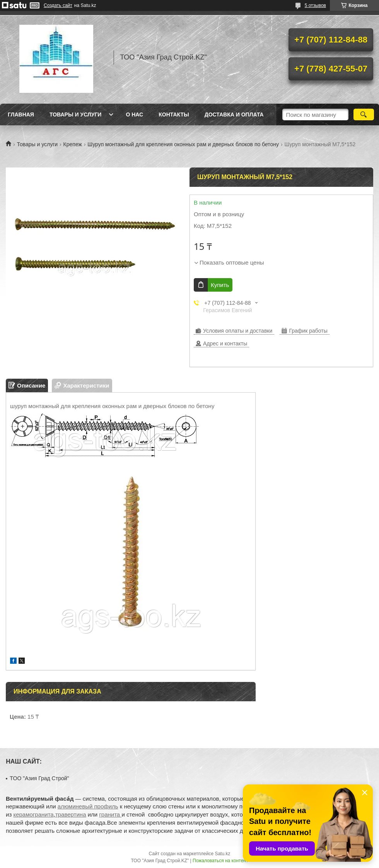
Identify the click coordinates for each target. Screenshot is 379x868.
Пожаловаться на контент (220, 861)
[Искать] (364, 114)
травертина (71, 814)
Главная (21, 114)
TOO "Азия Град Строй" (39, 778)
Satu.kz (222, 854)
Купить (220, 285)
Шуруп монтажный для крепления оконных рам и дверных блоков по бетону (183, 144)
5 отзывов (315, 5)
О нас (134, 114)
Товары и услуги (76, 114)
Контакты (174, 114)
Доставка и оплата (234, 114)
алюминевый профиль (88, 806)
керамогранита (33, 814)
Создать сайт (58, 5)
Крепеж (73, 144)
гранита (110, 814)
